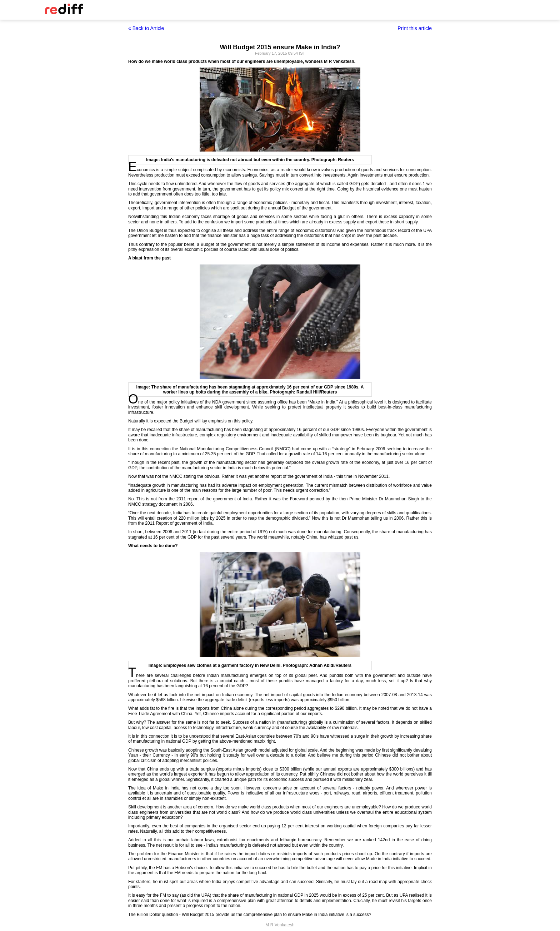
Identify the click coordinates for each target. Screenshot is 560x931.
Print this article (415, 28)
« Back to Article (146, 28)
